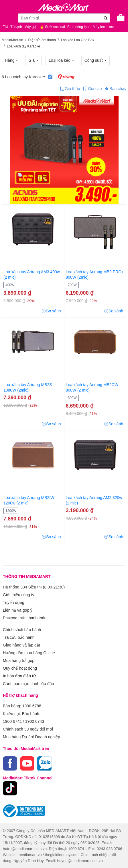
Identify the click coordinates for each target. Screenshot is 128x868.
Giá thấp (70, 89)
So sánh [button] (51, 311)
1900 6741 (12, 721)
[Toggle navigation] (7, 18)
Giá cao (92, 89)
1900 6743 (35, 721)
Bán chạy (116, 89)
